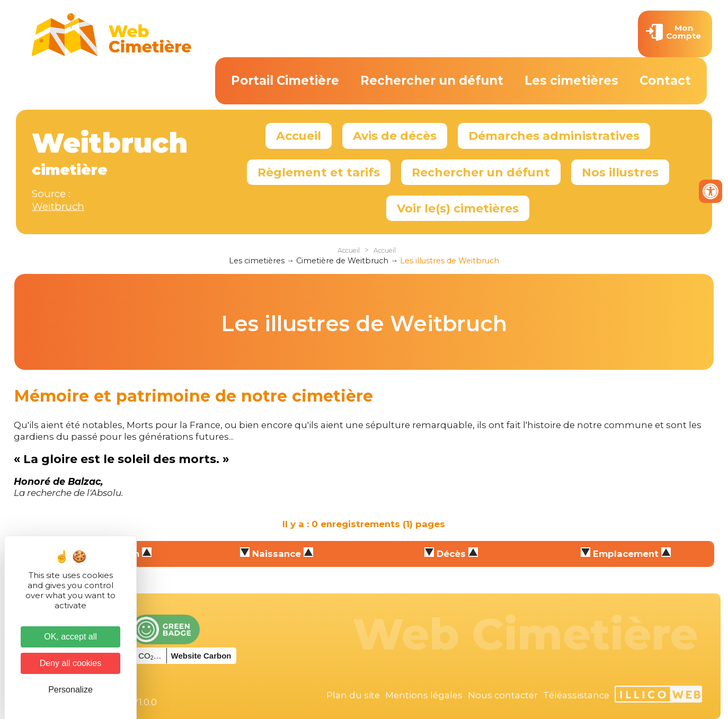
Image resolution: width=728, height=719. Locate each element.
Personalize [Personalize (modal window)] (70, 690)
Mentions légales (424, 695)
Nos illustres (620, 172)
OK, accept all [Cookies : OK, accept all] (70, 637)
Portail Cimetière (285, 81)
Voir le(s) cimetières (458, 208)
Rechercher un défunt (432, 81)
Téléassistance (576, 695)
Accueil (299, 136)
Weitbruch (58, 206)
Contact (665, 81)
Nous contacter (503, 695)
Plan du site (353, 695)
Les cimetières (571, 81)
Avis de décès (395, 136)
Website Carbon (201, 656)
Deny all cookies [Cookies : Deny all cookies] (71, 663)
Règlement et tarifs (319, 172)
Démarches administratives (554, 136)
